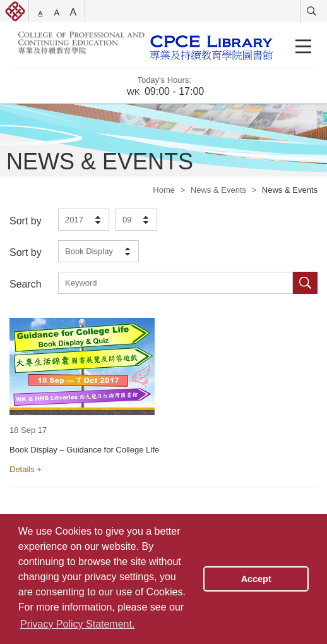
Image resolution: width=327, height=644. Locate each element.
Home (164, 190)
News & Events (218, 190)
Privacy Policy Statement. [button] (77, 624)
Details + (26, 469)
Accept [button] (256, 579)
